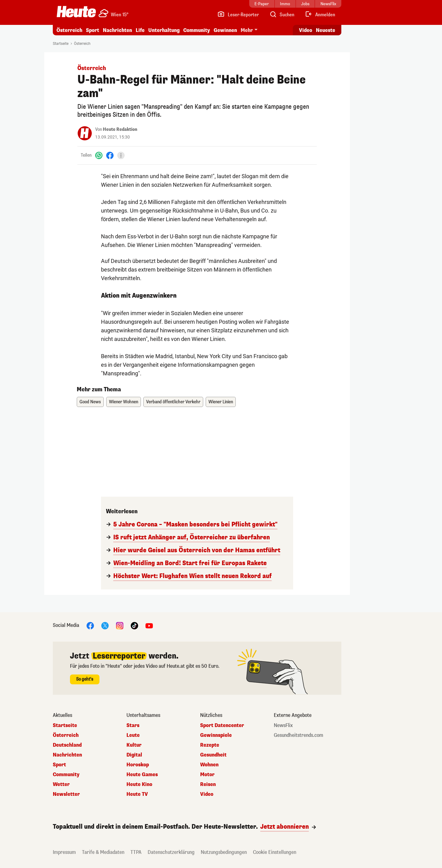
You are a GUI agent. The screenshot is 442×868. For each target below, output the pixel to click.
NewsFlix (283, 725)
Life (140, 30)
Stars (133, 725)
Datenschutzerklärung (171, 852)
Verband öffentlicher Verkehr (173, 402)
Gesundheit (213, 755)
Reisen (208, 784)
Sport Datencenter (222, 725)
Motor (207, 775)
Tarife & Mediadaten (103, 852)
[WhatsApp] (99, 155)
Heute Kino (139, 784)
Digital (134, 755)
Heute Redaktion (120, 129)
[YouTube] (149, 625)
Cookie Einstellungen (275, 852)
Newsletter (66, 794)
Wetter (61, 784)
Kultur (134, 745)
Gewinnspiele (216, 735)
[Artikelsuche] (282, 15)
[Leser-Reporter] (238, 15)
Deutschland (67, 745)
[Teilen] (121, 155)
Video (207, 794)
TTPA (136, 852)
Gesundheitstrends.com (299, 735)
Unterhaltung (164, 30)
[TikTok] (134, 625)
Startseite (61, 44)
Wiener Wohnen (124, 402)
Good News (90, 402)
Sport (93, 30)
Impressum (64, 852)
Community (197, 30)
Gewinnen (225, 30)
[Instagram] (120, 625)
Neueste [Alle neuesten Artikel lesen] (326, 30)
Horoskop (138, 765)
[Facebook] (110, 155)
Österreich (69, 30)
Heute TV (137, 794)
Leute (133, 735)
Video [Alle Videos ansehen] (306, 30)
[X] (105, 625)
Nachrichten (117, 30)
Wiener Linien (221, 402)
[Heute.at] (76, 12)
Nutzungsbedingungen (224, 852)
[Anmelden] (320, 15)
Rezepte (210, 745)
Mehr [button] (247, 30)
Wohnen (209, 765)
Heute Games (142, 775)
